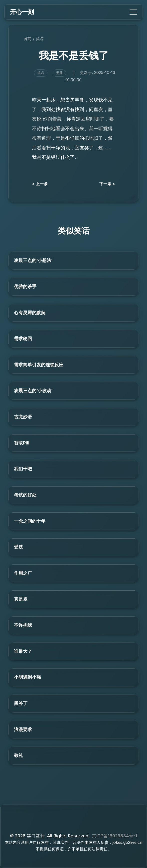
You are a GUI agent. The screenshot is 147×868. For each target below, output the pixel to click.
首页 (27, 39)
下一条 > (107, 184)
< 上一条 (40, 184)
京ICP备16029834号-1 (114, 836)
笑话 (40, 39)
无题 (59, 73)
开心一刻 (22, 12)
